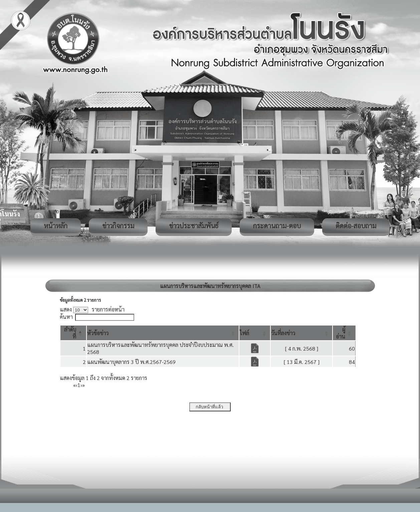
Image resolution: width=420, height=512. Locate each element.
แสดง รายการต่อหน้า (92, 309)
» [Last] (83, 385)
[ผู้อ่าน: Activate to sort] (344, 333)
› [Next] (81, 385)
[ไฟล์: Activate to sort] (255, 333)
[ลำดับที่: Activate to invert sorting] (73, 333)
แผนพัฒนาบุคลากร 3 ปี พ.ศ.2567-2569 (131, 362)
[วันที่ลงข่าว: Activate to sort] (301, 333)
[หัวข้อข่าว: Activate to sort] (163, 333)
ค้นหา (66, 317)
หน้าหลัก (56, 226)
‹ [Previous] (77, 385)
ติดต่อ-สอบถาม (356, 226)
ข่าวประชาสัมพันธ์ (194, 226)
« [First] (74, 385)
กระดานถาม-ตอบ (277, 226)
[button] (98, 333)
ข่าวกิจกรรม (118, 226)
